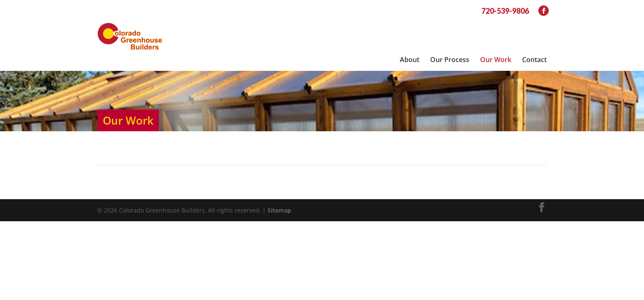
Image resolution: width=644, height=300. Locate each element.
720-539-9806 (505, 11)
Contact (534, 25)
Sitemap (279, 186)
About (410, 25)
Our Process (450, 25)
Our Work (496, 25)
